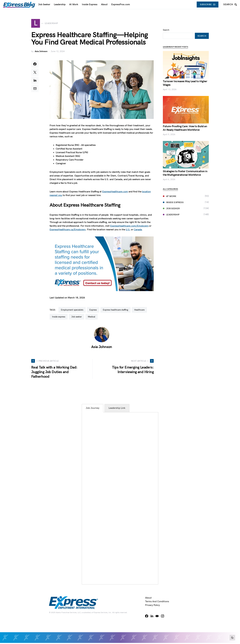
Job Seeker (171, 199)
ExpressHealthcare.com (115, 193)
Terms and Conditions (157, 603)
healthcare (139, 311)
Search (166, 21)
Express (93, 311)
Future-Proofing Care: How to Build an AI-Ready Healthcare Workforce (185, 119)
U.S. (128, 231)
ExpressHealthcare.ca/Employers (68, 231)
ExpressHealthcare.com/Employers (129, 227)
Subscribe (208, 5)
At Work (170, 187)
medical (92, 318)
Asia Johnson (41, 52)
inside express (59, 318)
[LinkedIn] (152, 617)
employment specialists (72, 311)
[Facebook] (147, 617)
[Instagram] (163, 617)
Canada (138, 231)
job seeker (77, 318)
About (148, 599)
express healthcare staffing (115, 311)
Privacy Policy (152, 606)
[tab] (93, 409)
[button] (232, 638)
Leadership (171, 205)
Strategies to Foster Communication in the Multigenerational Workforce (185, 164)
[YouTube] (157, 617)
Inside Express (173, 193)
